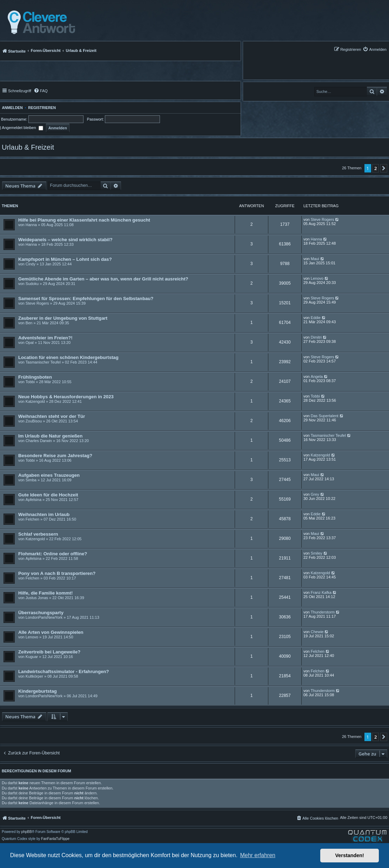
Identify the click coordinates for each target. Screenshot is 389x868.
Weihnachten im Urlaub (44, 514)
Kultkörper (34, 676)
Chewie (317, 632)
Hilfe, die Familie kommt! (45, 593)
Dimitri (316, 337)
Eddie (316, 318)
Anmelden (11, 108)
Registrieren (42, 108)
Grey (315, 494)
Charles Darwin (39, 441)
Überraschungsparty (41, 613)
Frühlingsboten (35, 377)
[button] (384, 168)
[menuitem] (375, 49)
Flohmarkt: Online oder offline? (53, 554)
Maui (315, 259)
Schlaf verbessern (38, 534)
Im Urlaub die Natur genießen (50, 436)
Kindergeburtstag (38, 691)
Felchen (32, 519)
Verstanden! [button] (350, 855)
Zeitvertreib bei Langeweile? (49, 652)
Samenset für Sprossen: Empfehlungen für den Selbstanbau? (86, 299)
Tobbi (30, 382)
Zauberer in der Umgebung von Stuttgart (63, 318)
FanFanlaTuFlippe (55, 839)
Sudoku (32, 284)
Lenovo (317, 278)
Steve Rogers (323, 219)
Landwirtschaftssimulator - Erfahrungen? (64, 672)
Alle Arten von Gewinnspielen (51, 632)
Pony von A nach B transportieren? (57, 573)
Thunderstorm (323, 612)
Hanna (31, 225)
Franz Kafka (321, 592)
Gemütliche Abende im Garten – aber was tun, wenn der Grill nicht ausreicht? (103, 279)
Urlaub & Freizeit (28, 147)
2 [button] (375, 168)
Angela (317, 377)
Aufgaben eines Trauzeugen (49, 475)
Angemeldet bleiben (22, 128)
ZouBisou (34, 421)
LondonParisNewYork (44, 617)
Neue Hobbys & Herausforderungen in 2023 (66, 397)
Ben (29, 323)
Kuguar (32, 657)
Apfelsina (33, 500)
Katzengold (35, 401)
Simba (31, 480)
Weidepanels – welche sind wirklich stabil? (65, 240)
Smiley (317, 553)
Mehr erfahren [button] (258, 855)
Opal (30, 343)
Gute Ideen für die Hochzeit (48, 495)
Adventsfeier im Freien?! (45, 338)
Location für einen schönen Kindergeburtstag (68, 357)
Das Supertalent (325, 416)
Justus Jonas (37, 598)
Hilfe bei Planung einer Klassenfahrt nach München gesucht (84, 220)
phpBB (27, 832)
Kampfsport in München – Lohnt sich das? (65, 259)
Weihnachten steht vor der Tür (52, 416)
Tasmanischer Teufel (43, 362)
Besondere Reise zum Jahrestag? (55, 456)
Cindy (31, 264)
